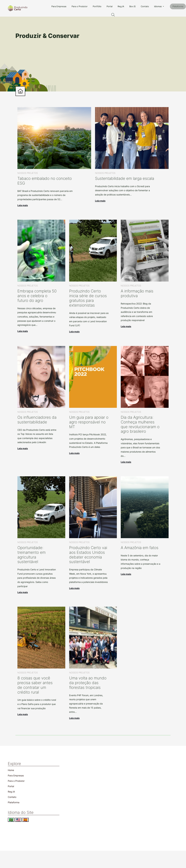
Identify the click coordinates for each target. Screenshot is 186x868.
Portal (110, 6)
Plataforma (178, 6)
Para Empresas (59, 6)
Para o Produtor (80, 6)
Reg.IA (121, 6)
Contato (145, 6)
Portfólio (97, 6)
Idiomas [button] (158, 6)
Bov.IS (132, 6)
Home (11, 770)
